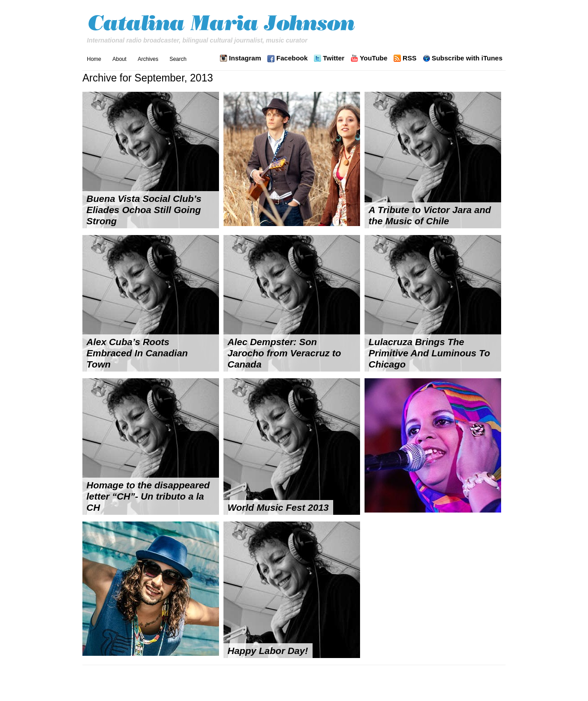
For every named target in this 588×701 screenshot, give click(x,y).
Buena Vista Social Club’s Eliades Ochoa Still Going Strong (144, 210)
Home (94, 59)
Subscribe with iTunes (467, 58)
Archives (148, 59)
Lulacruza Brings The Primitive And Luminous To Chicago (429, 353)
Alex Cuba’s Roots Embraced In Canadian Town (137, 353)
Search (178, 59)
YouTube (373, 58)
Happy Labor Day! (268, 651)
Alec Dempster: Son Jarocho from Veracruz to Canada (284, 353)
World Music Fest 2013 (278, 507)
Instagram (245, 58)
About (119, 59)
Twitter (334, 58)
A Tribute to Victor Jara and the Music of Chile (430, 215)
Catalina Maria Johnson (224, 24)
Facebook (292, 58)
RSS (410, 58)
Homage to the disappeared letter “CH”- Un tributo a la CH (148, 496)
